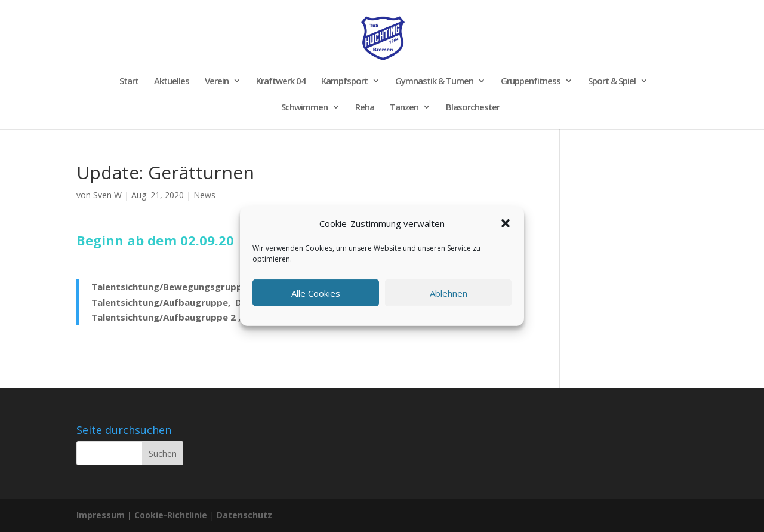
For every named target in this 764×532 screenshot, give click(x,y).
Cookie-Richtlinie (172, 515)
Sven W (107, 195)
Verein (217, 82)
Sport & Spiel (612, 82)
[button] (506, 223)
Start (129, 82)
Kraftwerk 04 (281, 82)
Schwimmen (304, 108)
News (204, 195)
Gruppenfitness (531, 82)
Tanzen (404, 108)
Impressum (101, 515)
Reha (365, 108)
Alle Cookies (316, 293)
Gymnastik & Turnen (434, 82)
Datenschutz (244, 515)
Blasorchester (473, 108)
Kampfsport (344, 82)
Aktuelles (172, 82)
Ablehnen (449, 293)
